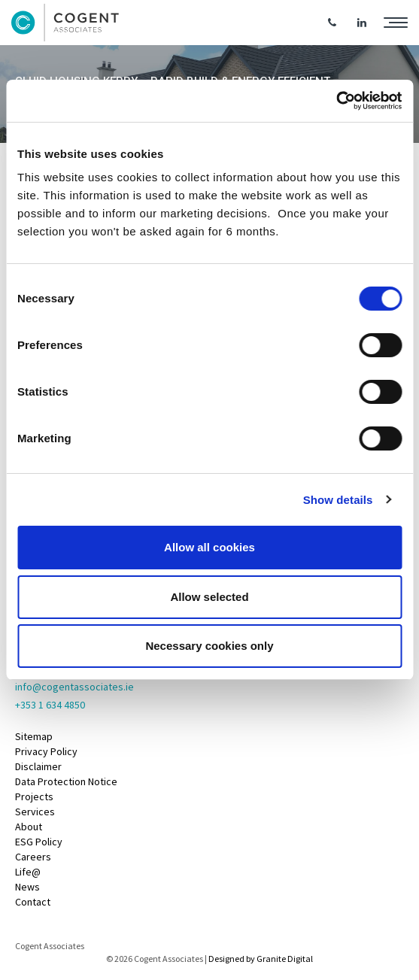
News (27, 887)
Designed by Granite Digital (261, 959)
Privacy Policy (46, 751)
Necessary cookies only (209, 646)
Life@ (28, 872)
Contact (33, 902)
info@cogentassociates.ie (74, 687)
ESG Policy (39, 842)
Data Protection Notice (66, 781)
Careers (33, 857)
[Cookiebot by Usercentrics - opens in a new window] (336, 101)
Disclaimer (38, 766)
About (29, 827)
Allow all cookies (209, 547)
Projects (34, 796)
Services (35, 812)
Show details (338, 500)
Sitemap (34, 736)
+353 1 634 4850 (50, 705)
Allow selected (209, 597)
